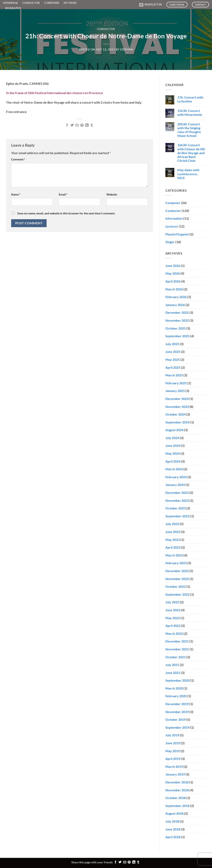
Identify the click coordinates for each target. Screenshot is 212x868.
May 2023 (173, 540)
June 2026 (173, 266)
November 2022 (177, 579)
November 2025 (177, 320)
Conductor (31, 3)
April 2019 (173, 759)
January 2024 (175, 485)
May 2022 (173, 618)
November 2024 (177, 407)
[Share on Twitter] (72, 125)
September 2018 (177, 806)
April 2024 (173, 461)
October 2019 (176, 719)
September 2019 (177, 727)
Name (16, 194)
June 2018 (173, 829)
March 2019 (174, 766)
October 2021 (176, 657)
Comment (18, 159)
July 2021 (172, 665)
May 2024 (173, 453)
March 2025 (174, 375)
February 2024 (176, 477)
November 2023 (177, 500)
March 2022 (174, 633)
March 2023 (174, 555)
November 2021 (177, 649)
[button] (151, 5)
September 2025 (177, 336)
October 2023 (176, 508)
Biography (13, 8)
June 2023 (173, 532)
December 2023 (177, 493)
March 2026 (174, 289)
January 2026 (175, 305)
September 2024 (177, 422)
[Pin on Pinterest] (82, 125)
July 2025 (172, 344)
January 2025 (175, 391)
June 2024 (173, 445)
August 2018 (174, 813)
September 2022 (177, 594)
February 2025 (176, 383)
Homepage (10, 3)
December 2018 (177, 782)
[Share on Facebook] (67, 125)
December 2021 (177, 641)
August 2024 (174, 430)
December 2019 (177, 704)
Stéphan (127, 49)
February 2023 (176, 563)
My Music (70, 3)
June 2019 (173, 743)
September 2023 (177, 516)
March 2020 (174, 688)
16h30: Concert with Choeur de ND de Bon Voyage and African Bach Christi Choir (191, 153)
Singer (170, 242)
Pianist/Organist (177, 234)
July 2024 (172, 438)
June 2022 (173, 610)
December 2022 (177, 571)
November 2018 (177, 790)
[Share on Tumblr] (92, 125)
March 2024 (174, 469)
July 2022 (172, 602)
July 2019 (172, 735)
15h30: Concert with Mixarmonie (190, 113)
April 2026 (173, 281)
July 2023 (172, 524)
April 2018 (173, 837)
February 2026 (176, 297)
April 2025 (173, 367)
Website (112, 194)
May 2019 (173, 751)
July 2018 (172, 821)
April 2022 (173, 626)
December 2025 (177, 312)
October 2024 (176, 414)
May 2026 (173, 273)
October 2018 (176, 798)
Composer (52, 3)
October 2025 (176, 328)
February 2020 (176, 696)
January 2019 (175, 774)
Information (174, 218)
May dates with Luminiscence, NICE (188, 174)
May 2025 (173, 359)
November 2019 (177, 712)
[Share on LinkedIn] (87, 125)
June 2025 (173, 352)
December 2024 (177, 399)
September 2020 (177, 680)
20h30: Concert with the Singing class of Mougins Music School (189, 130)
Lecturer (172, 226)
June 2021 (173, 673)
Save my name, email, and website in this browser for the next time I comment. (66, 213)
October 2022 (176, 586)
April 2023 (173, 547)
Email (63, 194)
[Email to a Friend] (77, 125)
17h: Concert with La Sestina (190, 99)
